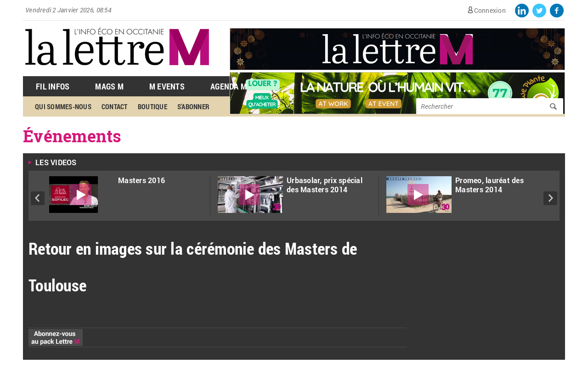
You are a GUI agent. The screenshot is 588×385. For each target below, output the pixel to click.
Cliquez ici (48, 308)
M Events (167, 86)
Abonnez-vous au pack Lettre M (56, 338)
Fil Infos (53, 86)
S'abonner (193, 106)
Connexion (490, 10)
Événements (72, 136)
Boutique (153, 106)
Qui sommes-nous (63, 106)
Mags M (109, 86)
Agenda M (229, 86)
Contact (115, 106)
